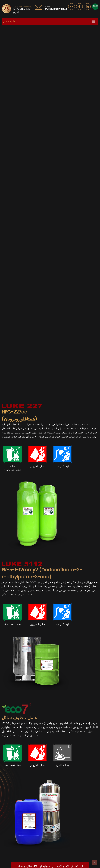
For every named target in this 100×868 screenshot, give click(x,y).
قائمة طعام (9, 21)
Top (95, 863)
